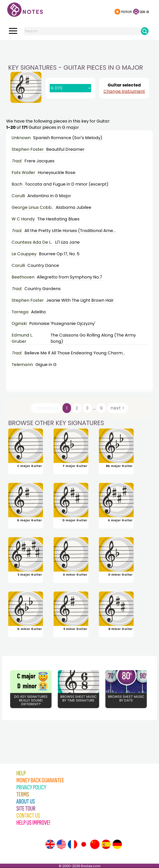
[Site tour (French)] (72, 844)
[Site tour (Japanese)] (84, 844)
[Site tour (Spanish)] (106, 844)
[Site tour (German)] (117, 844)
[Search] (145, 31)
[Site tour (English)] (50, 844)
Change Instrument (124, 91)
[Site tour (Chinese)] (95, 844)
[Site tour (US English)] (61, 844)
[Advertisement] (79, 48)
